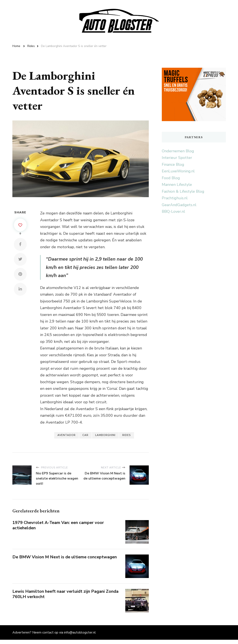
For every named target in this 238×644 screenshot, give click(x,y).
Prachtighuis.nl (175, 198)
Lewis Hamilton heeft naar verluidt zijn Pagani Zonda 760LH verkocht (65, 594)
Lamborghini (105, 435)
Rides (127, 435)
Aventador (66, 435)
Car (85, 435)
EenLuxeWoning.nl (178, 171)
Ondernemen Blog (178, 151)
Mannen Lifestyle (177, 185)
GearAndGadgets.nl (179, 205)
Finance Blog (173, 164)
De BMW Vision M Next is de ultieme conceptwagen (65, 557)
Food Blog (171, 178)
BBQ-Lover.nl (173, 211)
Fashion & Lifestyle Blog (183, 191)
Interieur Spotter (177, 158)
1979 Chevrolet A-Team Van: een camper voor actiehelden (58, 525)
